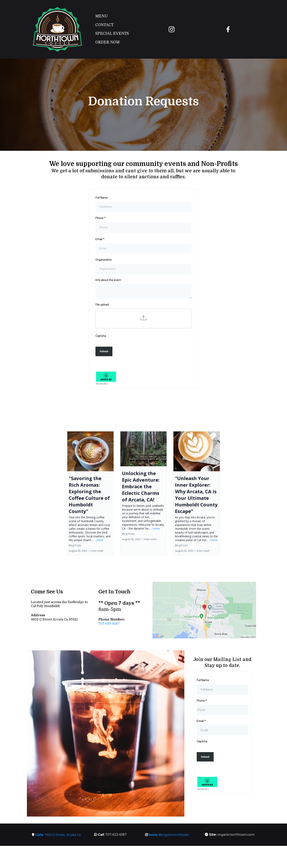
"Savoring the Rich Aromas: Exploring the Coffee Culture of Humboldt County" (89, 495)
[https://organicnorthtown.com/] (57, 29)
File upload (102, 305)
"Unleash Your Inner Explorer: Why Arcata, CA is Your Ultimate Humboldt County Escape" (196, 495)
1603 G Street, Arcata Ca (58, 835)
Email (100, 239)
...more (99, 540)
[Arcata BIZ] (143, 379)
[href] (204, 610)
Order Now (108, 42)
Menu (101, 16)
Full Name (102, 198)
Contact (104, 25)
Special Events (112, 34)
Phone (101, 218)
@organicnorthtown (169, 835)
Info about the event (108, 280)
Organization (104, 260)
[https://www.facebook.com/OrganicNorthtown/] (228, 29)
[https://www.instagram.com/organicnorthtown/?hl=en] (172, 29)
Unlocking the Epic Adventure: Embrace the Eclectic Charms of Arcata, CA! (141, 486)
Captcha (101, 336)
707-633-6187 (109, 624)
